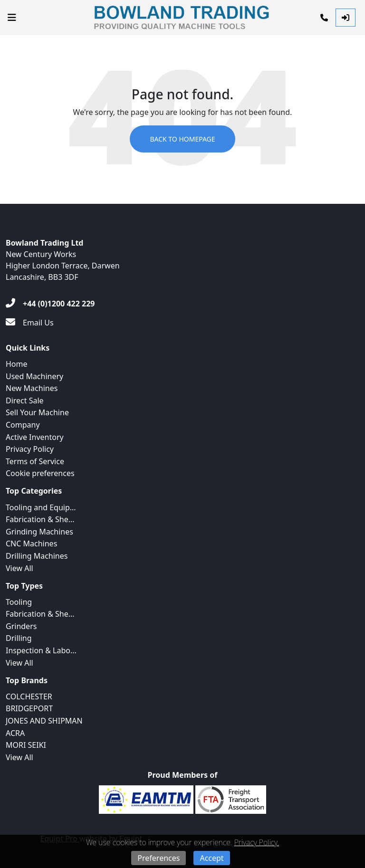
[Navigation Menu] (12, 18)
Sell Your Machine (37, 412)
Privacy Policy (30, 449)
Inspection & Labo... (41, 650)
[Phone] (324, 18)
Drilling (19, 638)
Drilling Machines (37, 556)
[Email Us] (30, 323)
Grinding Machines (39, 532)
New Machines (32, 388)
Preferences (158, 858)
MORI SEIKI (26, 745)
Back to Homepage (182, 139)
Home (17, 364)
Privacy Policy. (257, 842)
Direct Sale (25, 401)
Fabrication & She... (40, 519)
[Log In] (346, 18)
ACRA (15, 733)
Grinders (21, 626)
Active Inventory (35, 437)
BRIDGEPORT (29, 708)
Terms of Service (35, 461)
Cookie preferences (40, 473)
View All (19, 568)
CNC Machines (31, 544)
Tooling (19, 602)
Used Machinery (34, 376)
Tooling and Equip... (41, 507)
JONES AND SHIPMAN (44, 721)
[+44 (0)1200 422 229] (50, 304)
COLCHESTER (29, 696)
